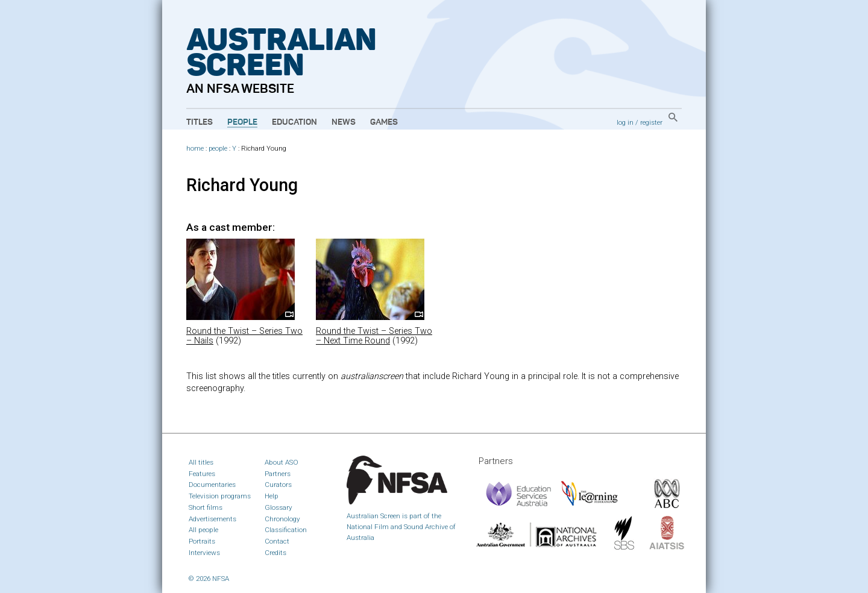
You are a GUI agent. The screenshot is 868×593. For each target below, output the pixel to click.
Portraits (202, 541)
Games (384, 122)
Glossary (278, 507)
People (242, 122)
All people (203, 530)
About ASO (281, 462)
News (344, 122)
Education (294, 122)
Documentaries (212, 485)
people (218, 149)
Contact (277, 541)
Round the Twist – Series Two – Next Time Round (374, 336)
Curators (278, 485)
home (195, 149)
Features (202, 474)
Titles (200, 122)
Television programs (220, 496)
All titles (201, 462)
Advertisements (212, 519)
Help (272, 496)
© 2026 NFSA (209, 579)
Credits (275, 553)
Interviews (204, 553)
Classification (286, 530)
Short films (206, 507)
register (651, 122)
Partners (278, 474)
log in (625, 122)
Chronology (282, 519)
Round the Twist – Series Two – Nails (244, 336)
